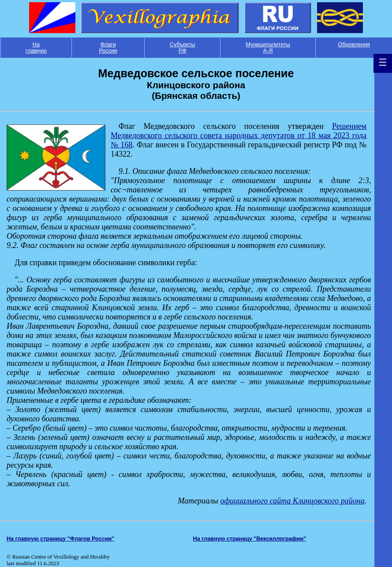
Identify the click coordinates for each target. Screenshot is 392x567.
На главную (36, 48)
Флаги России (108, 48)
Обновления (354, 45)
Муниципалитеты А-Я (268, 48)
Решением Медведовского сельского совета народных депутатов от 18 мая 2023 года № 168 (239, 135)
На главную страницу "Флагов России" (60, 539)
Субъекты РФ (183, 48)
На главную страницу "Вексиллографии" (250, 539)
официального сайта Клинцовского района (293, 501)
